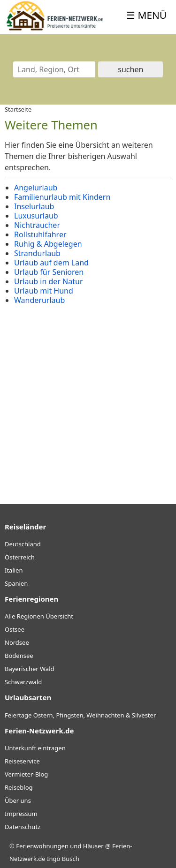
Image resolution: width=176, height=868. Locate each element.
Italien (14, 570)
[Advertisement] (88, 397)
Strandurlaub (37, 253)
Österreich (20, 557)
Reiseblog (19, 787)
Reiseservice (22, 761)
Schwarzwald (23, 682)
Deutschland (23, 544)
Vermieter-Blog (26, 774)
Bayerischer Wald (29, 669)
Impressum (21, 814)
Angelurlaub (36, 188)
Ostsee (15, 629)
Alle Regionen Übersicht (39, 616)
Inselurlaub (34, 206)
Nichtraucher (37, 225)
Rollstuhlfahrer (40, 234)
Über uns (18, 800)
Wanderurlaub (39, 300)
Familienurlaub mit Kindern (62, 197)
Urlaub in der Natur (49, 281)
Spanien (16, 583)
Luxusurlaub (36, 216)
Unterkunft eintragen (35, 748)
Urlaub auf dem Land (51, 263)
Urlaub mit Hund (44, 291)
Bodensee (19, 656)
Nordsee (17, 642)
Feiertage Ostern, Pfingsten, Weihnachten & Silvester (80, 715)
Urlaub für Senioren (49, 272)
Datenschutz (23, 827)
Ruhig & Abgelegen (48, 244)
